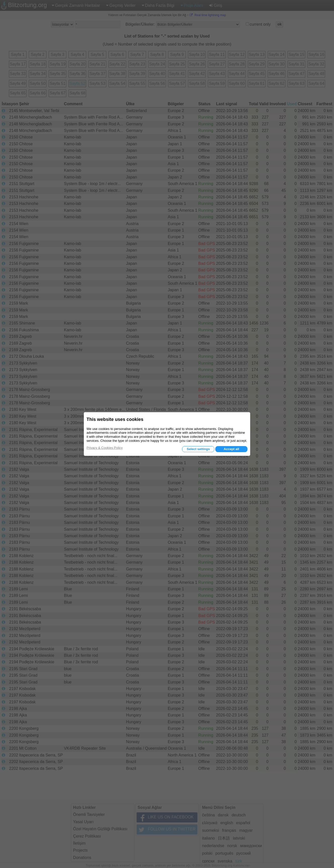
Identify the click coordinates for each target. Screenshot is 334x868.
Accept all (231, 449)
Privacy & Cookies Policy (105, 448)
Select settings (198, 449)
